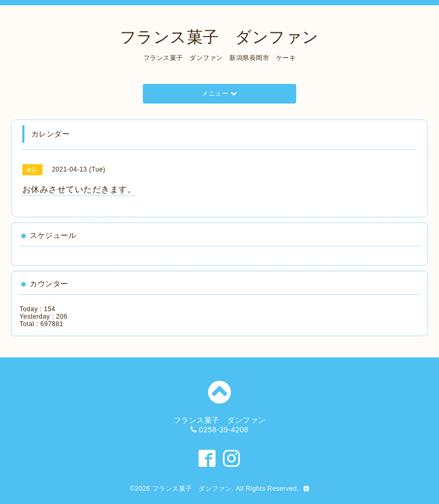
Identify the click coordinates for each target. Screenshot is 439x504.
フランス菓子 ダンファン (219, 37)
